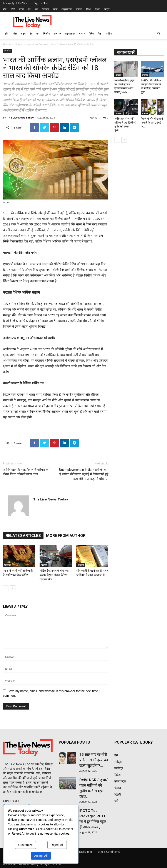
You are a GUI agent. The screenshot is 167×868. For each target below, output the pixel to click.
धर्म (37, 9)
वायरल (79, 9)
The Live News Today (20, 118)
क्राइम (22, 9)
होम (5, 9)
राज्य (55, 9)
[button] (159, 34)
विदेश (89, 9)
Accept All (41, 856)
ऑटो (13, 9)
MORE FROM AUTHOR (66, 535)
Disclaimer (86, 852)
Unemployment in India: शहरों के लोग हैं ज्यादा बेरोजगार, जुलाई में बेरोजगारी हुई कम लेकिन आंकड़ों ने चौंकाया (84, 474)
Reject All (57, 845)
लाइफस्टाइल (67, 9)
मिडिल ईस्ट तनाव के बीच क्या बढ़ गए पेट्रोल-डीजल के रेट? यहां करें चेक (54, 575)
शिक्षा (97, 9)
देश (30, 9)
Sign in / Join (41, 3)
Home (7, 44)
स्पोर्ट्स (107, 9)
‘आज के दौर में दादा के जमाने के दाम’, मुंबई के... (152, 123)
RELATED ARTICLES (23, 535)
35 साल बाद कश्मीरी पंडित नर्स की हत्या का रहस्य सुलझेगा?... (94, 760)
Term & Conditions (108, 852)
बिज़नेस (46, 9)
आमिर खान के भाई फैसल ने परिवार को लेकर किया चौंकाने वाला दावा (26, 472)
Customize (25, 845)
